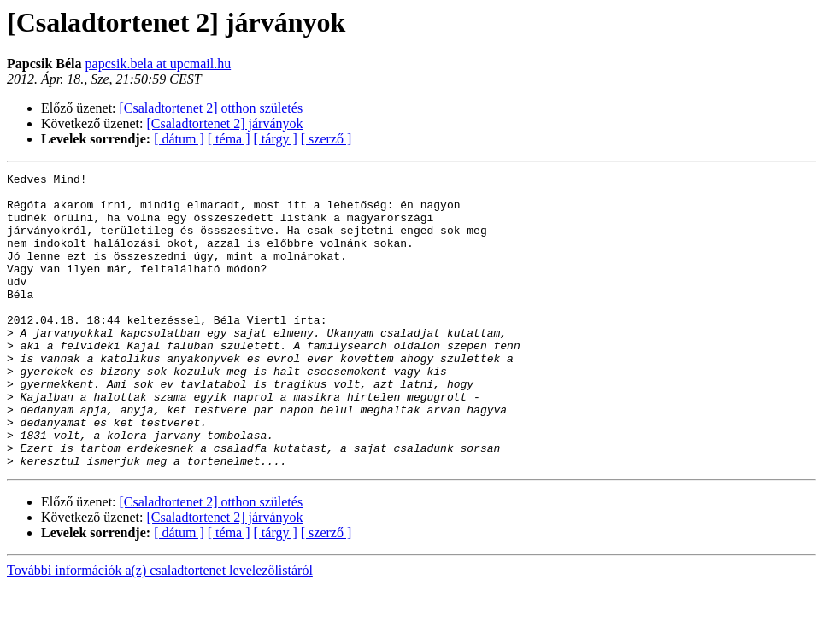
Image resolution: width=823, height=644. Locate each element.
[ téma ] (229, 139)
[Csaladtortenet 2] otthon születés (212, 108)
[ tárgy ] (276, 139)
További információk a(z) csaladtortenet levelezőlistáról (160, 629)
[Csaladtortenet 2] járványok (225, 123)
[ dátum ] (179, 139)
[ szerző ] (326, 139)
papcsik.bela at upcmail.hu (159, 64)
